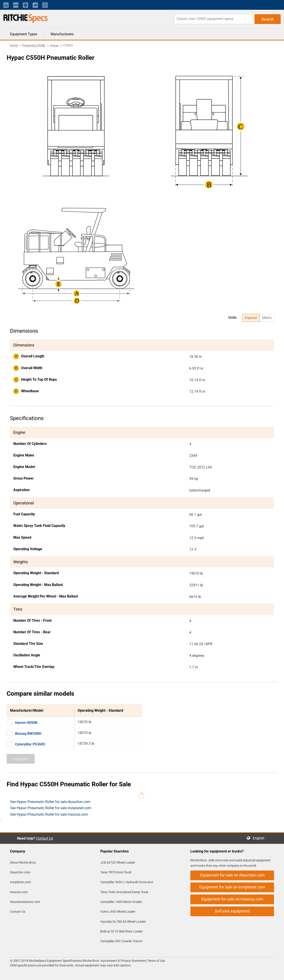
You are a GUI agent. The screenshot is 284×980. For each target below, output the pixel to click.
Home (14, 45)
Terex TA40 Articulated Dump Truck (124, 892)
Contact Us (44, 838)
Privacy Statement (133, 961)
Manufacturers (62, 34)
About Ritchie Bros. (23, 862)
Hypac (54, 45)
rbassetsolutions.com (25, 902)
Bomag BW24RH (28, 734)
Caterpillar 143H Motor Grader (121, 902)
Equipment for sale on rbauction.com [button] (232, 875)
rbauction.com (20, 872)
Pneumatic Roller (34, 45)
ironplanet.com (20, 882)
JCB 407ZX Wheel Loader (118, 862)
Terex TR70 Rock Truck (116, 872)
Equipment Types (24, 34)
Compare (21, 759)
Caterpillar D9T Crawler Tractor (121, 941)
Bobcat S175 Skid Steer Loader (121, 931)
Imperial (251, 318)
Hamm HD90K (26, 723)
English (260, 838)
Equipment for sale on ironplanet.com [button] (232, 887)
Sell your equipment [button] (232, 911)
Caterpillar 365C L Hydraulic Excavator (127, 882)
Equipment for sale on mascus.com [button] (232, 899)
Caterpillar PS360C (30, 744)
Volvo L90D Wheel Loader (118, 912)
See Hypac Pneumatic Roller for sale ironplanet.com (51, 808)
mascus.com (19, 892)
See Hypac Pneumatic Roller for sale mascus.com (49, 814)
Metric (267, 318)
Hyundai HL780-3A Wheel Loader (123, 922)
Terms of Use (156, 961)
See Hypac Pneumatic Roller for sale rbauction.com (50, 802)
